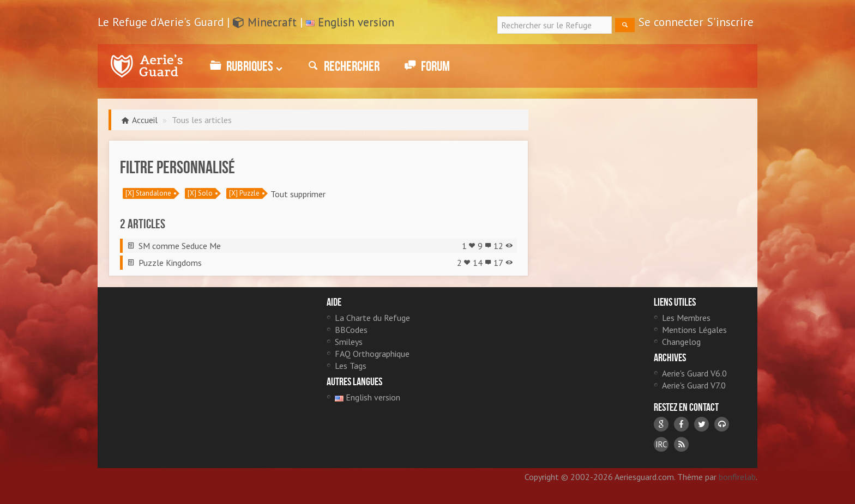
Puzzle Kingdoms (170, 263)
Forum (426, 66)
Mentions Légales (694, 330)
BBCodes (351, 330)
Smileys (349, 342)
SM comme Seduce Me (180, 246)
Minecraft (265, 22)
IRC (661, 444)
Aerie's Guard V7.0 (694, 385)
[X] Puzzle (244, 193)
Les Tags (351, 366)
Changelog (681, 342)
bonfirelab (737, 477)
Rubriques (245, 66)
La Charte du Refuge (372, 318)
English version (356, 22)
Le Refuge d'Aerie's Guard (147, 66)
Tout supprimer (298, 194)
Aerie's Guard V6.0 (694, 373)
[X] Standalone (148, 193)
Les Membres (686, 318)
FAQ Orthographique (372, 354)
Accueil (145, 120)
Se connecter (671, 22)
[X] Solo (200, 193)
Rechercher (342, 66)
